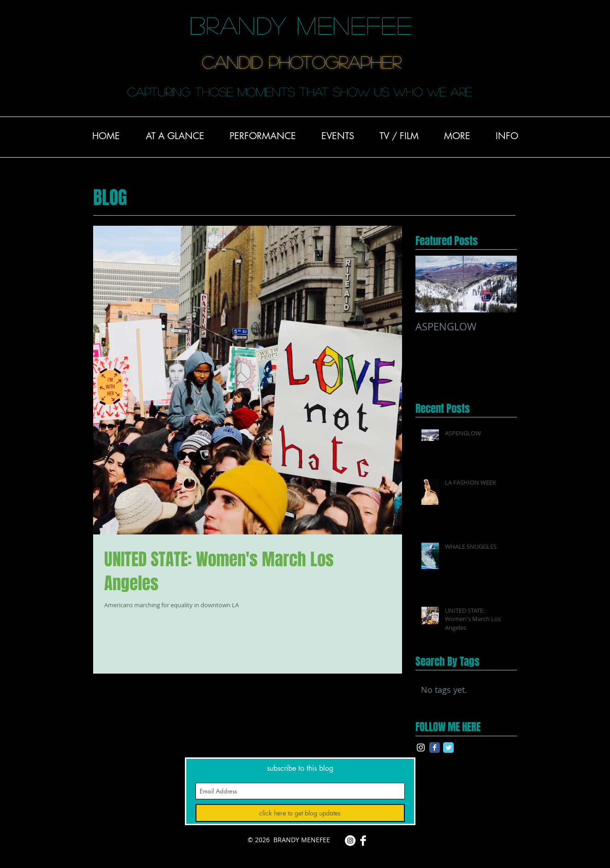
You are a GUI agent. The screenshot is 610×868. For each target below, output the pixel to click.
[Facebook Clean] (363, 841)
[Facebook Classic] (435, 748)
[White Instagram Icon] (421, 748)
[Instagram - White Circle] (350, 841)
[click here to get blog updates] (300, 813)
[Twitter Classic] (448, 748)
